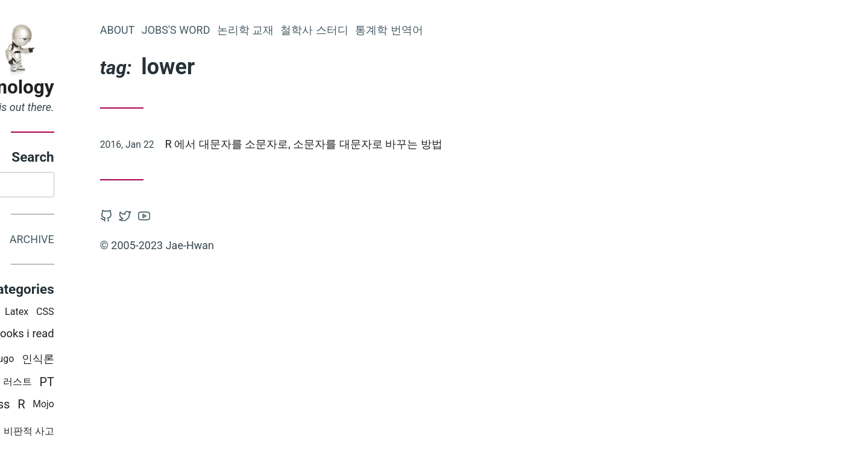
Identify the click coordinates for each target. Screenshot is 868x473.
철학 (86, 336)
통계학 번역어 (503, 30)
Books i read (138, 336)
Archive (146, 241)
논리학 (54, 385)
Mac (55, 361)
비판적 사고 (143, 433)
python (94, 384)
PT (162, 384)
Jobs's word (291, 30)
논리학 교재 (360, 30)
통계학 (49, 336)
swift (87, 361)
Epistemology (111, 87)
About (232, 30)
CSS (160, 314)
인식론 (153, 361)
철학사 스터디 (429, 30)
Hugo (118, 361)
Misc (90, 433)
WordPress (95, 406)
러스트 (132, 384)
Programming (55, 314)
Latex (131, 314)
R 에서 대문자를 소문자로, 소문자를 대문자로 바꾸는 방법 (418, 144)
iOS (104, 314)
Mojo (158, 406)
